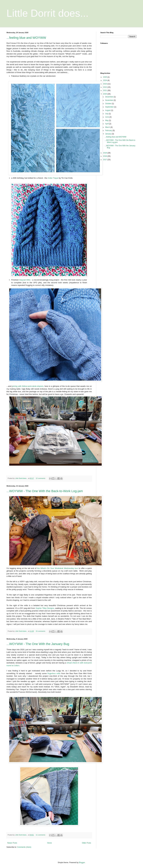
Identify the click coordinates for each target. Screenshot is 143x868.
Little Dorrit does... (48, 13)
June (107, 117)
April (107, 124)
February (109, 131)
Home (50, 843)
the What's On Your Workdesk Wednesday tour (58, 568)
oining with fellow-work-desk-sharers (28, 386)
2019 (105, 153)
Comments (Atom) (24, 847)
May (107, 120)
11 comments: (41, 835)
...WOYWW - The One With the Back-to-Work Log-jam (45, 491)
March (108, 127)
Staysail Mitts (25, 280)
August (108, 110)
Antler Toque (53, 178)
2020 (105, 94)
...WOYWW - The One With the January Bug (38, 644)
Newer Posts (12, 843)
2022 (105, 87)
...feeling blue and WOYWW (26, 38)
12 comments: (41, 478)
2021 (105, 90)
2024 (105, 80)
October (108, 104)
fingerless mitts (54, 673)
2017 (105, 160)
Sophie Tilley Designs (45, 608)
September (110, 107)
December (109, 97)
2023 (105, 84)
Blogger (82, 863)
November (109, 100)
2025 (105, 77)
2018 (105, 156)
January (108, 134)
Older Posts (86, 843)
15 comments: (41, 631)
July (107, 114)
